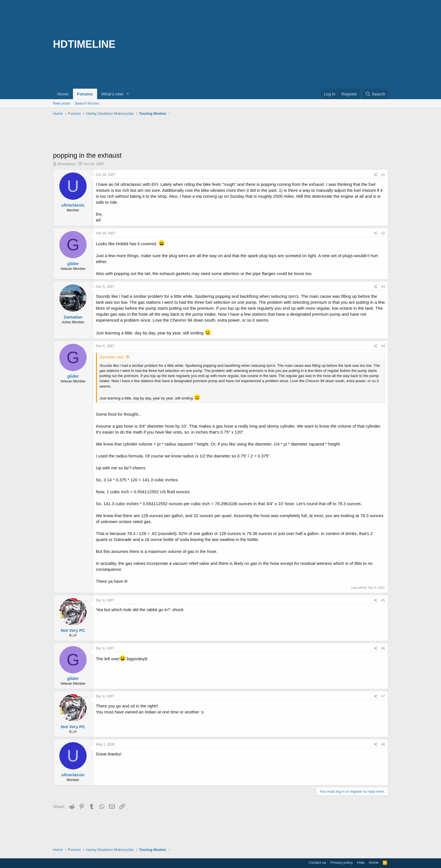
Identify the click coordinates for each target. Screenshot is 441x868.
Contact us (317, 862)
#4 (383, 346)
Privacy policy (341, 862)
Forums (85, 94)
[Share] (376, 175)
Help (361, 862)
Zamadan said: (112, 357)
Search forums (87, 103)
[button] (128, 94)
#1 (383, 175)
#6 (383, 648)
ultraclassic (66, 164)
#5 (383, 600)
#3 (383, 287)
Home (63, 94)
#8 (383, 744)
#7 (383, 696)
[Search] (375, 94)
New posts (62, 103)
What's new (112, 94)
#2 (383, 233)
